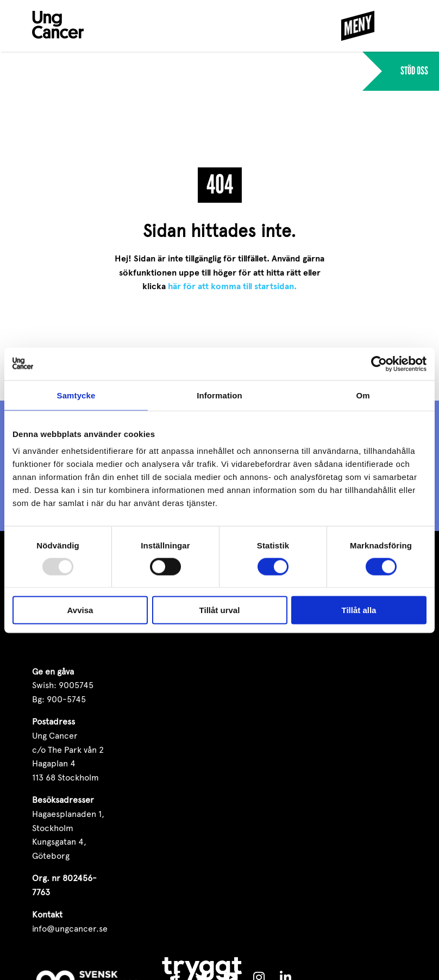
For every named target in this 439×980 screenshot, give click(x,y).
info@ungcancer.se (70, 929)
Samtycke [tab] (76, 395)
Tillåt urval (220, 610)
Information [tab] (220, 395)
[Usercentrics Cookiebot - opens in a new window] (379, 364)
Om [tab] (363, 395)
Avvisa (80, 610)
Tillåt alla (359, 610)
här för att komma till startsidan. (232, 286)
